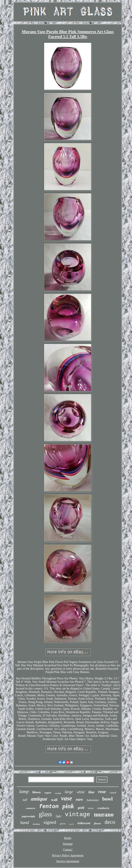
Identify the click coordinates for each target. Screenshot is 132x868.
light (58, 816)
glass (45, 814)
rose (102, 792)
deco (110, 822)
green (63, 824)
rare (79, 799)
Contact (68, 850)
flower (97, 824)
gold (81, 808)
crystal (58, 793)
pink (68, 806)
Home (68, 838)
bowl (108, 799)
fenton (49, 807)
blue (91, 792)
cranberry (103, 808)
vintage (77, 815)
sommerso (31, 808)
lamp (24, 791)
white (81, 792)
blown (37, 792)
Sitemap (68, 844)
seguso (48, 793)
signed (50, 822)
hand (25, 823)
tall (25, 800)
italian (91, 808)
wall (54, 800)
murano (104, 815)
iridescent (84, 823)
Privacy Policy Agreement (68, 855)
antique (39, 799)
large (69, 792)
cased (113, 793)
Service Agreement (68, 861)
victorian (36, 824)
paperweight (28, 816)
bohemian (93, 800)
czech (71, 824)
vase (67, 798)
